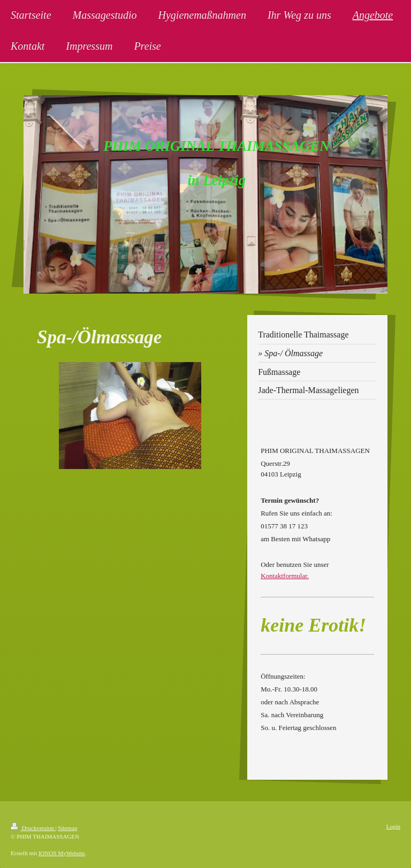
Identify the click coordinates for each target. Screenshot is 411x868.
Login (393, 826)
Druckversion (33, 828)
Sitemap (67, 828)
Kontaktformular (284, 576)
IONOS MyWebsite (62, 853)
